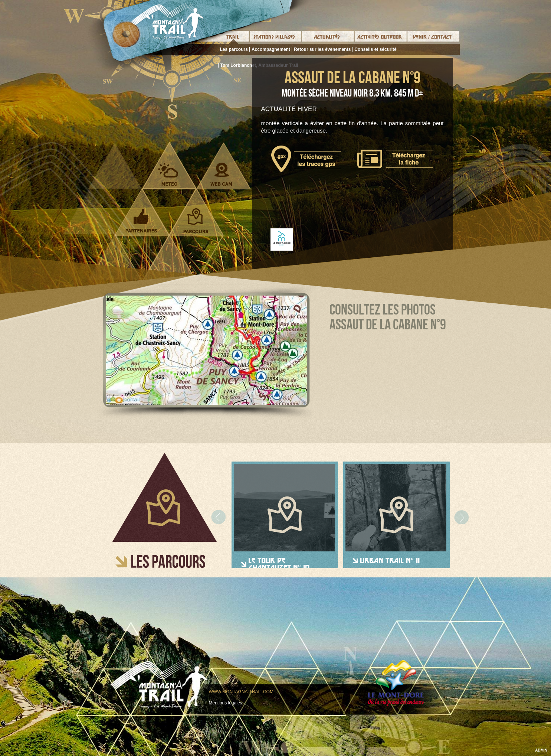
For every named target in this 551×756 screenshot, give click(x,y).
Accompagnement (271, 49)
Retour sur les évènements (322, 49)
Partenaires (141, 221)
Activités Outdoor (380, 37)
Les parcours (234, 49)
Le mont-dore (396, 683)
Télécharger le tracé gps (306, 159)
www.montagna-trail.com (241, 692)
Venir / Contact (432, 37)
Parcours (196, 221)
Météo (168, 174)
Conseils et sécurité (375, 49)
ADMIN (541, 750)
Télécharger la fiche (395, 159)
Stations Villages (274, 37)
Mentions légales (226, 703)
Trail (233, 37)
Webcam (221, 174)
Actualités (327, 37)
